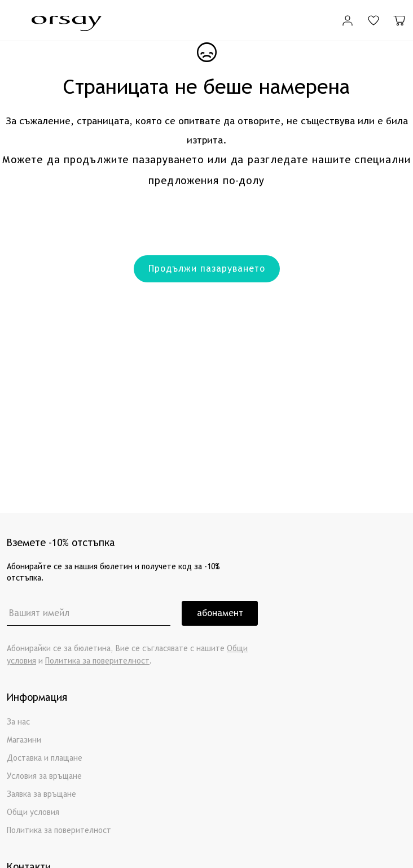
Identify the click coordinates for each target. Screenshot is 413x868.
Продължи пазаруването (207, 269)
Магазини (24, 740)
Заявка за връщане (41, 794)
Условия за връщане (44, 776)
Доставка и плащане (45, 758)
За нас (18, 722)
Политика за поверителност (97, 661)
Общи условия (33, 812)
